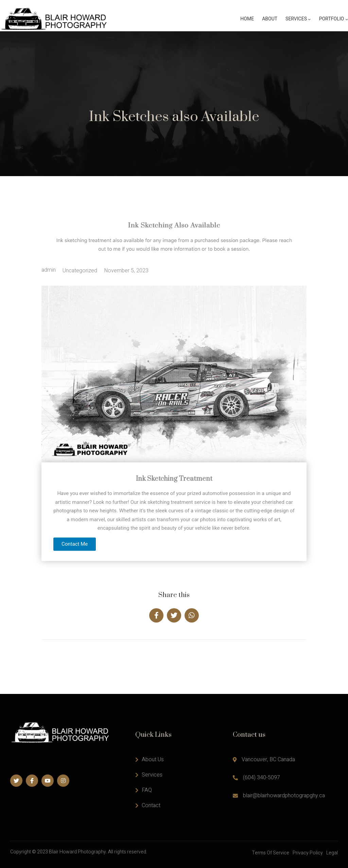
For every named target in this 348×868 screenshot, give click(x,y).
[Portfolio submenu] (347, 19)
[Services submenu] (309, 19)
